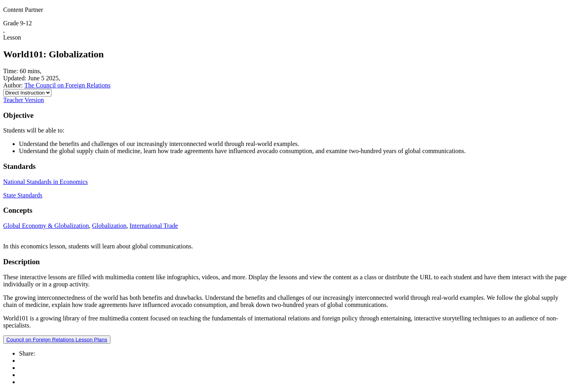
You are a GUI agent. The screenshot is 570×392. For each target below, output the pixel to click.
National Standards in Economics (46, 182)
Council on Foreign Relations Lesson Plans (57, 340)
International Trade (154, 226)
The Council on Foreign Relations (67, 85)
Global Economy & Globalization (46, 226)
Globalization (109, 226)
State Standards (23, 195)
